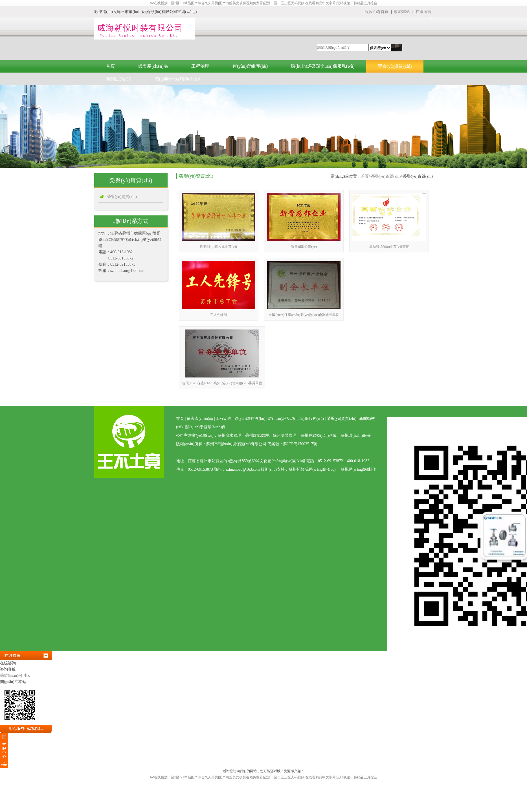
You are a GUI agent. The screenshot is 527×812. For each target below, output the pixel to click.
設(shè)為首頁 (377, 12)
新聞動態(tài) (119, 79)
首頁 (110, 66)
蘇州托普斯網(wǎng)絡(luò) (312, 469)
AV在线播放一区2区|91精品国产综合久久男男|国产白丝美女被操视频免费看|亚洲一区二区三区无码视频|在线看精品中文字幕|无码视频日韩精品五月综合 (264, 3)
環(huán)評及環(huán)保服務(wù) (323, 66)
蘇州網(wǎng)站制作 (358, 469)
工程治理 (200, 66)
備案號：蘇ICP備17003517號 (292, 444)
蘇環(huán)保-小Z (15, 675)
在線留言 (423, 12)
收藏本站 (403, 12)
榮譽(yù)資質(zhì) (395, 66)
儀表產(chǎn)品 (153, 66)
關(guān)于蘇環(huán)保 (178, 79)
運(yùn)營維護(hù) (250, 66)
